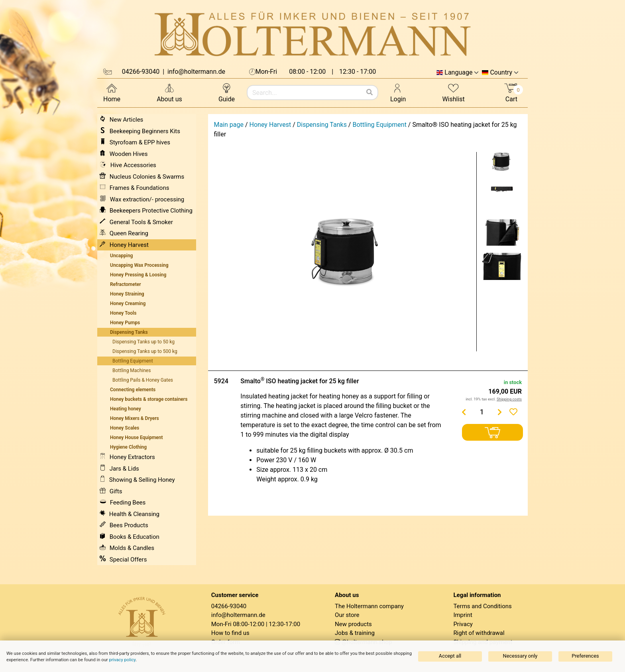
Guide (227, 92)
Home (112, 92)
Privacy (463, 624)
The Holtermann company (369, 606)
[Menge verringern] (464, 412)
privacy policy (122, 660)
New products (353, 624)
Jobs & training (355, 633)
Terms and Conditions (482, 606)
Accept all (450, 656)
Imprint (463, 615)
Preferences (585, 656)
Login (398, 92)
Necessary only (520, 656)
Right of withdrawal (479, 633)
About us (169, 92)
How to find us (230, 633)
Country (501, 73)
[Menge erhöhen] (500, 412)
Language (458, 73)
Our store (347, 615)
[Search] (369, 93)
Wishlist (453, 92)
